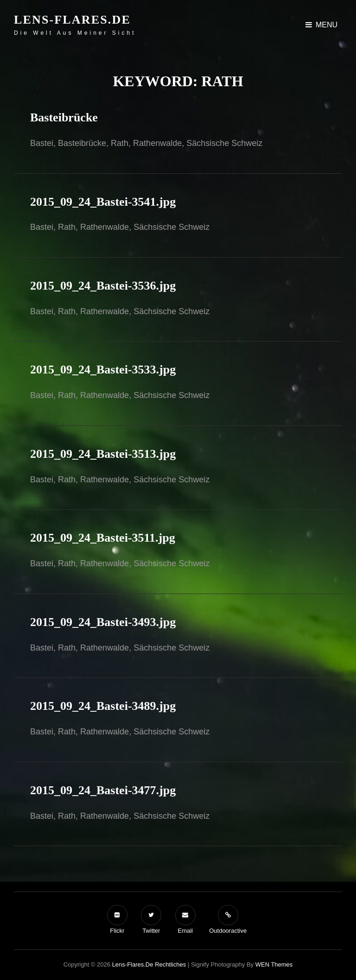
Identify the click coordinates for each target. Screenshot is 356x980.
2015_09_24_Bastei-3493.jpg (103, 622)
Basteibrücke (64, 117)
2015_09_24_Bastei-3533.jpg (103, 370)
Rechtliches (170, 964)
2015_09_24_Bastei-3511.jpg (103, 538)
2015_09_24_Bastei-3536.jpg (103, 286)
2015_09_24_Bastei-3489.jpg (103, 706)
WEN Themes (274, 964)
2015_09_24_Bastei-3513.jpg (103, 454)
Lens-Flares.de (72, 20)
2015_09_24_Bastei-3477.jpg (103, 790)
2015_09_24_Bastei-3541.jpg (103, 202)
